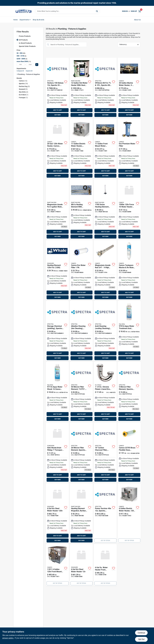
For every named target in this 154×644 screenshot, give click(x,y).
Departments (24, 20)
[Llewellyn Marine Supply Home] (24, 11)
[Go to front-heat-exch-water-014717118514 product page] (105, 149)
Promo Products (25, 36)
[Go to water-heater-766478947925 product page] (105, 565)
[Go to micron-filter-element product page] (81, 452)
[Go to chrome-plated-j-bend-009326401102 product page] (105, 392)
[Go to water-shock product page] (57, 392)
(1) (24, 95)
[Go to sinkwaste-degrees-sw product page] (57, 452)
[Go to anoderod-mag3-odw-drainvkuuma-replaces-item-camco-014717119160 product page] (105, 270)
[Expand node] (17, 74)
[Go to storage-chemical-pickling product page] (57, 331)
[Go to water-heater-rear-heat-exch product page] (129, 513)
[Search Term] (67, 11)
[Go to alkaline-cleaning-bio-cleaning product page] (81, 331)
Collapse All (20, 71)
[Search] (97, 11)
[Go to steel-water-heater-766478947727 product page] (81, 565)
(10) (23, 84)
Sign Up (134, 11)
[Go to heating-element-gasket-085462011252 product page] (81, 209)
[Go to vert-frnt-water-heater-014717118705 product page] (129, 88)
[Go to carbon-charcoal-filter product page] (105, 452)
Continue (141, 633)
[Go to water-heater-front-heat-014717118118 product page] (57, 565)
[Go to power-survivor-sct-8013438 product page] (105, 513)
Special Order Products (27, 46)
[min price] (21, 65)
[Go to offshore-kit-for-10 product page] (105, 88)
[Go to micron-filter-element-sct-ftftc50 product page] (81, 392)
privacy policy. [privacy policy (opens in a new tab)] (8, 638)
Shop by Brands (38, 20)
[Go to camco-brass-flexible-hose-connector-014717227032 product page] (129, 452)
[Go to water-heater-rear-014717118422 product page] (81, 149)
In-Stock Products (25, 43)
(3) (23, 89)
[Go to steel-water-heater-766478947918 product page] (57, 513)
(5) (24, 86)
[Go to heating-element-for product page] (57, 270)
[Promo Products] (17, 36)
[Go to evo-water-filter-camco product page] (129, 149)
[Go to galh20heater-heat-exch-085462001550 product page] (81, 88)
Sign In (125, 11)
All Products (23, 40)
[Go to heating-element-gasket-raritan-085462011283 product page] (81, 513)
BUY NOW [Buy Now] (58, 115)
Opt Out (141, 639)
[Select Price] (37, 65)
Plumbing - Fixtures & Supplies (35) (30, 74)
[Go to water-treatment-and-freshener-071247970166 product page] (129, 331)
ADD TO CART (58, 110)
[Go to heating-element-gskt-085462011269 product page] (105, 209)
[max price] (30, 65)
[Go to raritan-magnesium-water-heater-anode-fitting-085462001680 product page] (57, 209)
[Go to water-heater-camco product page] (57, 149)
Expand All (29, 71)
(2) (24, 92)
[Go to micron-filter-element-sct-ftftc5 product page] (129, 392)
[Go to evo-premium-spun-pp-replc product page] (81, 270)
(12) (23, 81)
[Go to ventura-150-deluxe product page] (57, 88)
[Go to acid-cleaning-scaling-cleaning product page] (105, 331)
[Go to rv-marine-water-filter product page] (129, 270)
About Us (137, 20)
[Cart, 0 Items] (140, 11)
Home (15, 20)
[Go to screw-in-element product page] (129, 209)
